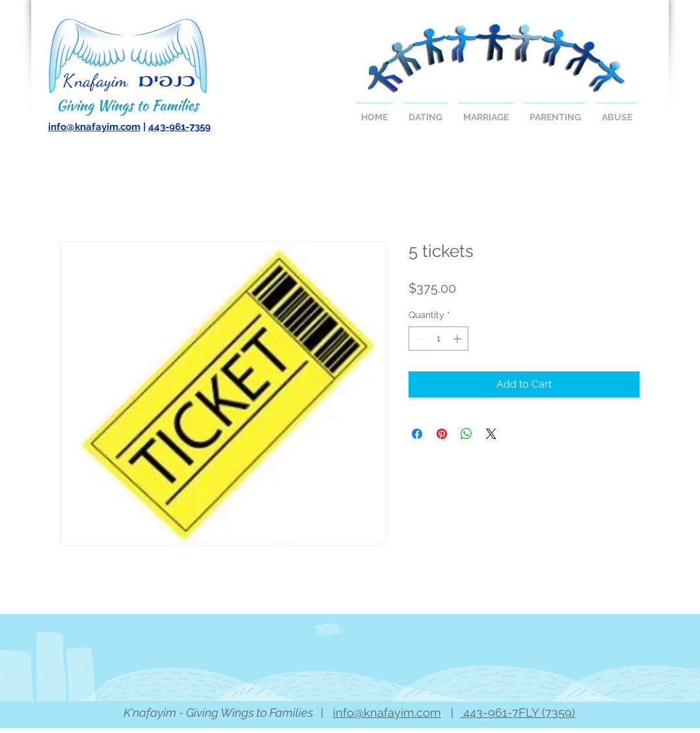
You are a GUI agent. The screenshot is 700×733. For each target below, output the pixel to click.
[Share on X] (491, 434)
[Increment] (458, 339)
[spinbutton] (438, 339)
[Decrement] (419, 339)
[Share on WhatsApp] (466, 434)
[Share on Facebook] (417, 434)
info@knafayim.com (94, 127)
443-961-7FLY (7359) (518, 713)
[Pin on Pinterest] (442, 434)
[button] (425, 112)
